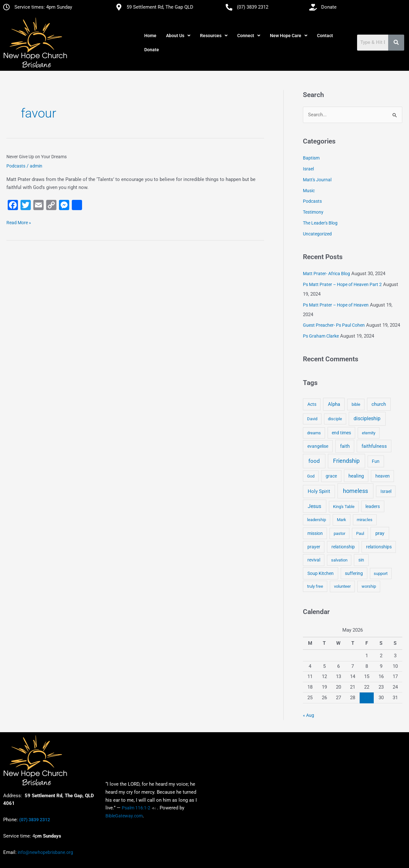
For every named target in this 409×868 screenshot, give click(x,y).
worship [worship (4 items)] (369, 586)
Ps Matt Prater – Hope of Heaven (336, 305)
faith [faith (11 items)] (345, 446)
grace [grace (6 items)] (331, 476)
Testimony (313, 212)
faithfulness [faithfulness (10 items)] (374, 446)
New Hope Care (289, 36)
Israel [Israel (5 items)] (386, 491)
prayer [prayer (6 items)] (314, 547)
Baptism (311, 158)
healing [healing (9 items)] (356, 476)
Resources (214, 36)
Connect (249, 36)
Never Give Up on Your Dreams (37, 157)
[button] (178, 36)
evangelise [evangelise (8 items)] (318, 446)
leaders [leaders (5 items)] (373, 506)
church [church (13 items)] (379, 404)
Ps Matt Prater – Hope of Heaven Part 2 (342, 284)
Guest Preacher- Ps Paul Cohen (334, 325)
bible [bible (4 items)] (356, 404)
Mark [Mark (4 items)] (342, 520)
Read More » (19, 222)
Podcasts (16, 166)
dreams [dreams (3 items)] (314, 433)
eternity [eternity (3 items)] (369, 433)
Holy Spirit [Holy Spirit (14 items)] (319, 491)
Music (309, 191)
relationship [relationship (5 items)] (343, 547)
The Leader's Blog (320, 223)
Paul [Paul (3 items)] (360, 533)
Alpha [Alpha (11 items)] (334, 404)
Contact (325, 36)
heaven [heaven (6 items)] (383, 476)
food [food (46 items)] (314, 461)
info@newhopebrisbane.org (45, 852)
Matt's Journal (317, 180)
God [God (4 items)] (311, 476)
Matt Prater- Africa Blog (326, 274)
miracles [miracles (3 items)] (365, 520)
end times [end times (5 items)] (341, 433)
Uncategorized (317, 234)
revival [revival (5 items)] (314, 560)
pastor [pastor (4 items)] (339, 533)
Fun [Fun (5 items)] (376, 461)
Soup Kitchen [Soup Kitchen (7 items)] (321, 573)
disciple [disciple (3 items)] (335, 419)
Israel (308, 169)
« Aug (309, 715)
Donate (152, 50)
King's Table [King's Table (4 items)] (344, 507)
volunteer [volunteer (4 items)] (342, 586)
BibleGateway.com (124, 816)
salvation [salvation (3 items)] (339, 560)
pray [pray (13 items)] (380, 533)
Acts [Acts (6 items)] (312, 404)
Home (150, 36)
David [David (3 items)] (312, 419)
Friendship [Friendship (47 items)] (346, 461)
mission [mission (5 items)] (315, 533)
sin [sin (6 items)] (361, 560)
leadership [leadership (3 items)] (317, 520)
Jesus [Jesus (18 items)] (314, 506)
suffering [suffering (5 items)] (354, 573)
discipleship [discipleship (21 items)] (367, 419)
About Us (178, 36)
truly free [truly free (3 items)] (315, 586)
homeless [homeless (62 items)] (355, 491)
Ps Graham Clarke (321, 336)
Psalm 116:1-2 (136, 808)
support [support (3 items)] (381, 573)
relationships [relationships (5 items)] (379, 547)
